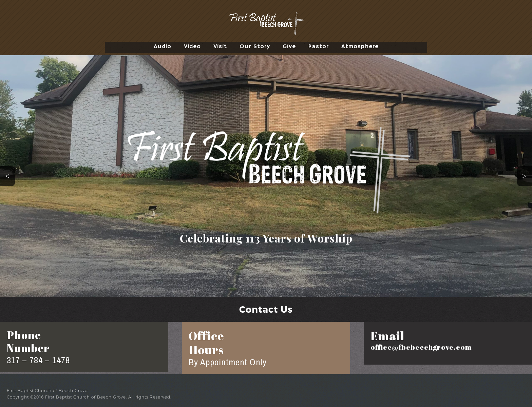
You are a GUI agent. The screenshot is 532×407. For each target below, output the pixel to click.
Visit (220, 46)
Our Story (255, 46)
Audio (163, 46)
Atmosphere (360, 46)
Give (289, 46)
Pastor (319, 46)
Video (192, 46)
